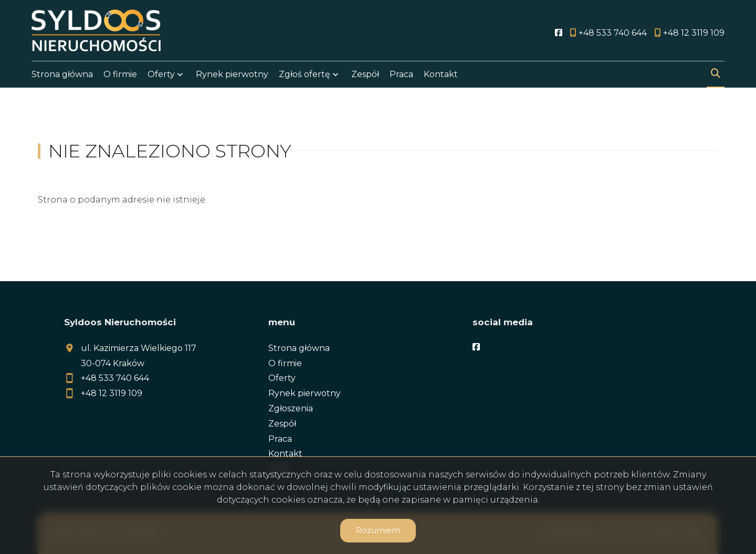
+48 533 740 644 (115, 378)
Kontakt (441, 75)
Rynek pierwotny (232, 75)
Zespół (365, 75)
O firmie (120, 75)
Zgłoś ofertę (304, 75)
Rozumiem (378, 530)
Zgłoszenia (291, 408)
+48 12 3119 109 (112, 393)
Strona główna (62, 75)
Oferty (161, 75)
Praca (401, 75)
